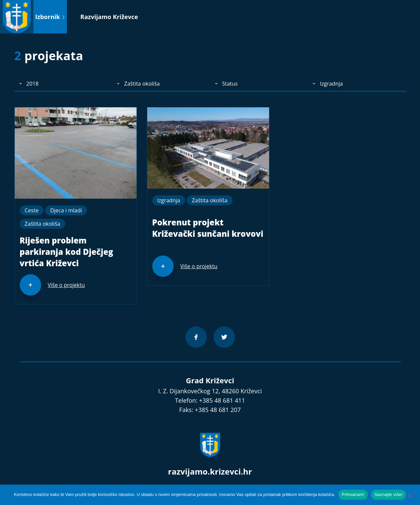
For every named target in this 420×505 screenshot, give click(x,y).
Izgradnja (169, 200)
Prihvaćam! (353, 494)
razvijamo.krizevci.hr (210, 471)
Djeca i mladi (66, 210)
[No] (409, 494)
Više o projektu (66, 285)
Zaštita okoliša (43, 224)
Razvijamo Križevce (109, 17)
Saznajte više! (389, 494)
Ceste (32, 210)
